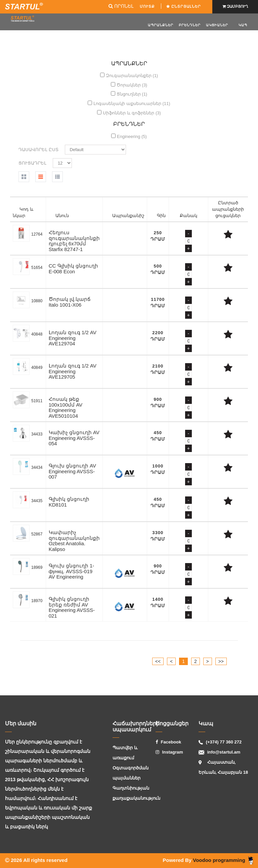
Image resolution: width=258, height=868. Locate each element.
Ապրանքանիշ (128, 216)
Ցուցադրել (32, 163)
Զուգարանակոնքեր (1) (132, 76)
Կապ (243, 25)
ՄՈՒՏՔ (148, 6)
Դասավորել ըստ (38, 150)
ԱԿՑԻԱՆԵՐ (217, 25)
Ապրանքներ (161, 25)
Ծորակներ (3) (132, 85)
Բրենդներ (190, 25)
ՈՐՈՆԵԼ (121, 6)
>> (221, 661)
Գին (161, 216)
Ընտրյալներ (184, 6)
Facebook (168, 742)
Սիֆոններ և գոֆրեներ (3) (132, 113)
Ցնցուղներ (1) (132, 94)
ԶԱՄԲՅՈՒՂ (235, 6)
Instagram (169, 752)
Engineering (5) (132, 136)
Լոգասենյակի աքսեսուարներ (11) (132, 103)
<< (158, 661)
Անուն (62, 216)
